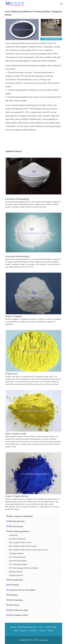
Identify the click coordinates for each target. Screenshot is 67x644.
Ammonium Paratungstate (17, 199)
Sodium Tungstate (13, 316)
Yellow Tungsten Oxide (16, 434)
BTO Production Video (19, 610)
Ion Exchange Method (17, 557)
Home (16, 631)
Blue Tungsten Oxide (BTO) (19, 516)
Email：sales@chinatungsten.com (23, 627)
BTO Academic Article (18, 615)
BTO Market (13, 585)
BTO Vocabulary (16, 600)
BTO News (13, 595)
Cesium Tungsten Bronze (17, 496)
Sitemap (50, 631)
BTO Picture (14, 605)
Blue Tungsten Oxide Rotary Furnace (23, 546)
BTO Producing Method (18, 531)
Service (42, 631)
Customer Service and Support (21, 590)
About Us (23, 631)
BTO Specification (15, 521)
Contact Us (33, 631)
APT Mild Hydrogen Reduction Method (23, 568)
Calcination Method (16, 553)
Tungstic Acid (11, 374)
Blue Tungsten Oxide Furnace (20, 542)
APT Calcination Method (18, 564)
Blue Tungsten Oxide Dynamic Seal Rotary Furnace (28, 550)
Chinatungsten (43, 640)
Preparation (13, 535)
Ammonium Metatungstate (17, 256)
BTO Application (15, 580)
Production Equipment (17, 539)
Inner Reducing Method (18, 561)
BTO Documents (15, 526)
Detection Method (16, 572)
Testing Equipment (16, 575)
